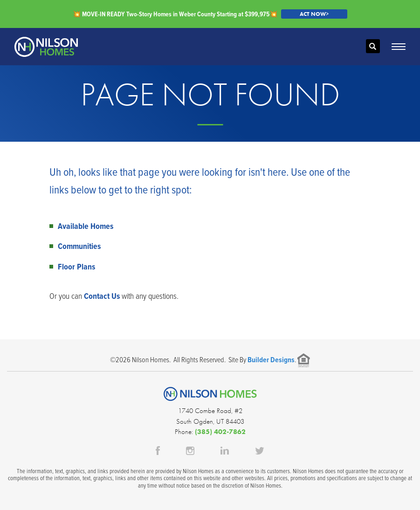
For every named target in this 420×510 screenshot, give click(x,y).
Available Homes (86, 226)
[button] (373, 47)
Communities (79, 246)
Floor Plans (76, 266)
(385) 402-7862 (220, 432)
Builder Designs (271, 360)
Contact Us (102, 296)
